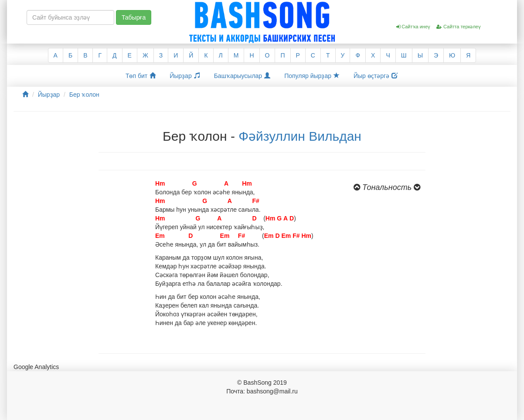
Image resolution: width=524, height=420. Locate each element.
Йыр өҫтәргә (376, 76)
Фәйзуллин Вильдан (300, 136)
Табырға (134, 17)
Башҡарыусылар (242, 76)
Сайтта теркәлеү (459, 27)
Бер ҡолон (84, 95)
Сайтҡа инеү (413, 27)
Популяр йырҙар (312, 76)
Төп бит (141, 76)
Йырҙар (185, 76)
